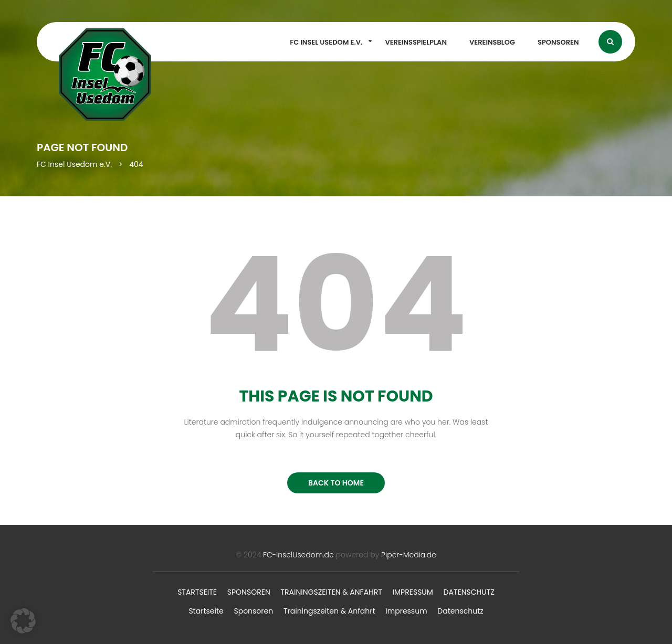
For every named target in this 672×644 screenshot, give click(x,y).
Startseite (197, 592)
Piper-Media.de (409, 555)
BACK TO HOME (336, 483)
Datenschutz (469, 592)
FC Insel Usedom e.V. (326, 42)
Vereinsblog (492, 42)
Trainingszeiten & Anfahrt (331, 592)
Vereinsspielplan (416, 42)
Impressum (413, 592)
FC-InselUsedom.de (298, 555)
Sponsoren (558, 42)
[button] (23, 621)
